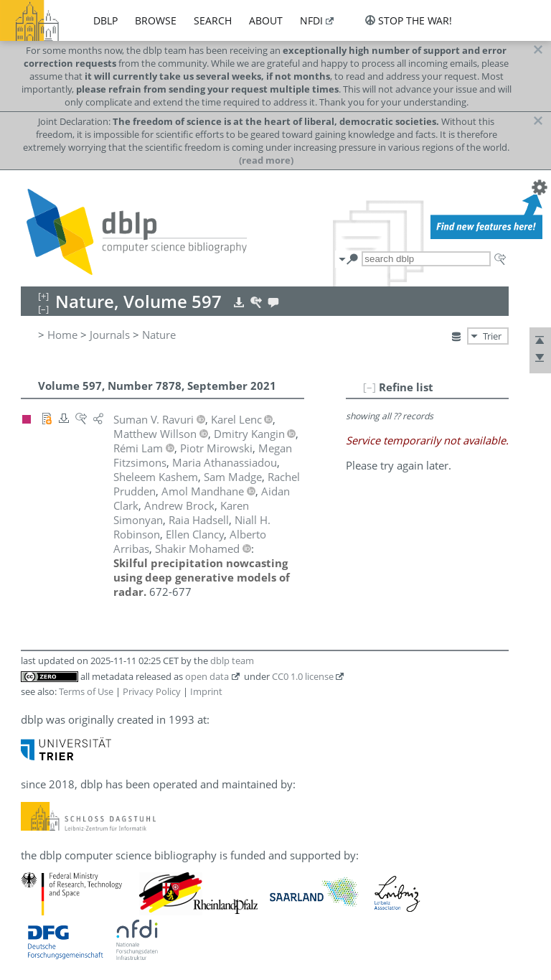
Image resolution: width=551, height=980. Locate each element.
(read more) (266, 160)
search (213, 20)
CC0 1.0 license (303, 676)
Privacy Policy (152, 691)
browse (156, 20)
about (266, 20)
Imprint (206, 691)
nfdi (311, 20)
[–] (369, 387)
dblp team (232, 661)
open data (207, 676)
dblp (105, 20)
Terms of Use (86, 691)
